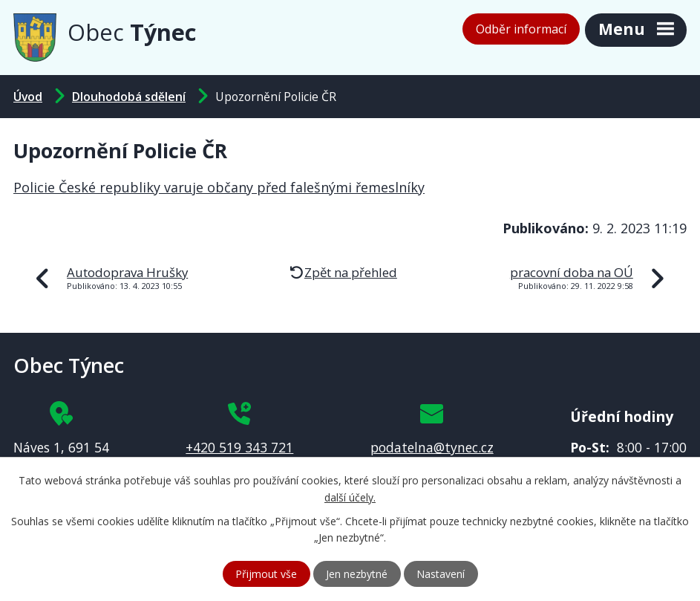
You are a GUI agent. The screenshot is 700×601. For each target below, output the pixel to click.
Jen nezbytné (357, 574)
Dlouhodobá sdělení (129, 97)
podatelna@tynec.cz (432, 447)
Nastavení (441, 574)
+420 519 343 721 (239, 447)
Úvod (28, 97)
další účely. (350, 497)
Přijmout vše (266, 574)
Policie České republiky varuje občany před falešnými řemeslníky (219, 187)
